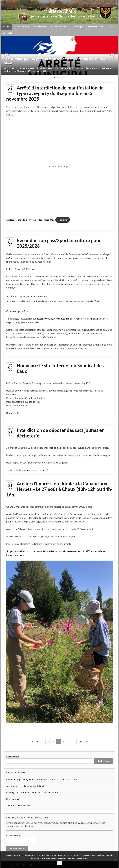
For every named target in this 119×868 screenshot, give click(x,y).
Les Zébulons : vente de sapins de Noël (25, 786)
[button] (7, 55)
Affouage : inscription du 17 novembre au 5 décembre (32, 792)
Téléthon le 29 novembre (18, 805)
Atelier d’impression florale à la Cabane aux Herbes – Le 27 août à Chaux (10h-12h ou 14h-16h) (59, 489)
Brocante (8, 33)
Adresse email (14, 835)
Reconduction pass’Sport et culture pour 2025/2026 (59, 243)
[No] (115, 860)
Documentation (97, 27)
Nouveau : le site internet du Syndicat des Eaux (60, 368)
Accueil (7, 27)
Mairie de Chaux (22, 27)
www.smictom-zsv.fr (38, 470)
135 (80, 742)
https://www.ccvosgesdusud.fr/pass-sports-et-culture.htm (68, 319)
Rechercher (13, 756)
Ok (60, 863)
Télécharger (63, 220)
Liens (112, 27)
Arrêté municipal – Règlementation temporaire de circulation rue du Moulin (42, 779)
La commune (41, 27)
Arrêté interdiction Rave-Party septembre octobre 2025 (30, 220)
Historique (79, 27)
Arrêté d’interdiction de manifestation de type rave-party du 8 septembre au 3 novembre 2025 (55, 93)
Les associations (60, 27)
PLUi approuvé (13, 799)
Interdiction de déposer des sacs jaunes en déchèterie (61, 433)
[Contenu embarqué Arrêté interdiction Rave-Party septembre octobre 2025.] (59, 167)
